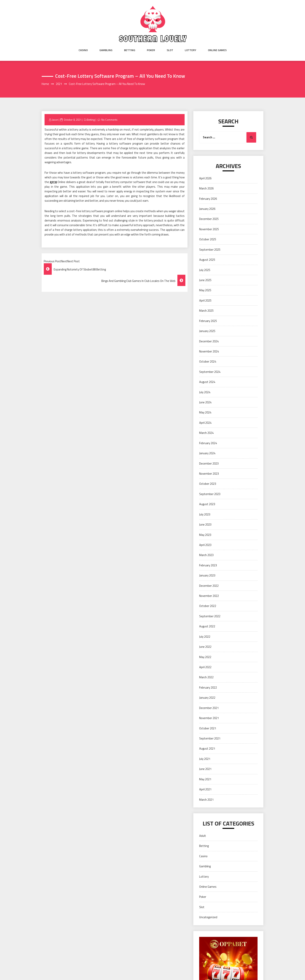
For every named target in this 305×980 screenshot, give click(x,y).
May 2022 (205, 657)
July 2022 (205, 637)
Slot (170, 50)
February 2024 (208, 443)
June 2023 (205, 524)
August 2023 (207, 504)
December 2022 (209, 586)
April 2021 (205, 789)
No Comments (109, 120)
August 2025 (207, 260)
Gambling (106, 50)
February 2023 (208, 565)
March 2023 (206, 555)
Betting (130, 50)
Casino (83, 50)
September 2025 (210, 250)
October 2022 (208, 606)
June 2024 (205, 402)
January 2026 (207, 209)
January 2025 (207, 331)
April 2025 (205, 300)
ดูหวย (53, 182)
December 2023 (209, 463)
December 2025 (209, 219)
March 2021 (206, 800)
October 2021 (208, 728)
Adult (203, 836)
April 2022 (205, 667)
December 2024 (209, 341)
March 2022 (206, 677)
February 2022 (208, 687)
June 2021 (205, 769)
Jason (55, 120)
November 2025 (209, 229)
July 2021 (205, 759)
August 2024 (207, 382)
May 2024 (205, 412)
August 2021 (207, 749)
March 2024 (206, 433)
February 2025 (208, 321)
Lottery (191, 50)
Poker (151, 50)
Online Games (217, 50)
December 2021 (209, 708)
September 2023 (210, 494)
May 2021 (205, 779)
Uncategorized (208, 917)
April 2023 (205, 545)
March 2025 (206, 311)
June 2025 (205, 280)
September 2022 (210, 616)
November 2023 (209, 474)
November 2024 (209, 351)
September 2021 (210, 738)
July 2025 (205, 270)
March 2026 (206, 188)
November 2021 (209, 718)
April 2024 (205, 423)
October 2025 (208, 239)
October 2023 (208, 484)
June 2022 (205, 647)
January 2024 (207, 453)
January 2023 (207, 575)
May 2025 (205, 290)
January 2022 (207, 698)
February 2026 (208, 199)
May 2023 (205, 535)
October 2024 (208, 361)
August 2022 (207, 626)
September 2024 (210, 372)
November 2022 (209, 596)
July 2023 (205, 514)
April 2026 (205, 178)
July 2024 (205, 392)
